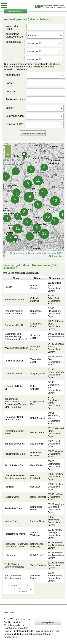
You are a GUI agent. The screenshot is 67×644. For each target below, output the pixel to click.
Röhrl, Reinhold (38, 418)
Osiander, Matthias (35, 300)
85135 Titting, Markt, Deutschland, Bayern (55, 287)
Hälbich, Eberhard (35, 477)
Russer (8, 287)
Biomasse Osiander (14, 300)
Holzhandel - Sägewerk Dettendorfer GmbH (16, 545)
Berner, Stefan (38, 432)
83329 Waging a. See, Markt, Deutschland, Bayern (56, 508)
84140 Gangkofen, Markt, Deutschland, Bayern (54, 387)
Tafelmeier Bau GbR (15, 361)
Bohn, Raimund (38, 497)
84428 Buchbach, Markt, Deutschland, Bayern (57, 348)
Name (37, 278)
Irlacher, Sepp (37, 521)
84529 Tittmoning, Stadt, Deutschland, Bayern (57, 325)
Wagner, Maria (38, 373)
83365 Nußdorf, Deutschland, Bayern (56, 497)
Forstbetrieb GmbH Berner (14, 432)
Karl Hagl (9, 487)
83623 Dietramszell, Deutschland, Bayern (54, 465)
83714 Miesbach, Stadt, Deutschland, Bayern (56, 432)
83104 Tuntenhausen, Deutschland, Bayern (55, 577)
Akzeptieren (48, 622)
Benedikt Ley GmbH (15, 444)
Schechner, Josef (36, 337)
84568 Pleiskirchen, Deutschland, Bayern (54, 312)
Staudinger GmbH (14, 325)
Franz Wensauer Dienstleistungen (13, 577)
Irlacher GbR (11, 521)
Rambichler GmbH (14, 508)
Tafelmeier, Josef (36, 361)
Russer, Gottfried (35, 287)
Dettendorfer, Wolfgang (37, 545)
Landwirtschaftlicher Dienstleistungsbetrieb (16, 477)
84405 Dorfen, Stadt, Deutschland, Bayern (55, 361)
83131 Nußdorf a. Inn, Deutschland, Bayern (57, 545)
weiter (23, 592)
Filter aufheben (39, 19)
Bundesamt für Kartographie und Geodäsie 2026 (37, 253)
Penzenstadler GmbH (15, 454)
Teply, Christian (38, 565)
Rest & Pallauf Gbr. (14, 465)
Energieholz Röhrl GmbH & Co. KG (14, 418)
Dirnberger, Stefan (36, 312)
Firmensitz (55, 278)
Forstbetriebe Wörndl (15, 534)
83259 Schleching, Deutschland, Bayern (54, 521)
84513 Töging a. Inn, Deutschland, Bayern (57, 336)
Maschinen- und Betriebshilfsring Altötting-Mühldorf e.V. (16, 336)
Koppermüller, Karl (37, 403)
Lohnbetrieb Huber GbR (14, 387)
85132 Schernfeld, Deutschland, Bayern (54, 300)
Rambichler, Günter (36, 508)
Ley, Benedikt (37, 444)
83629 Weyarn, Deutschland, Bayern (55, 454)
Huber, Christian (35, 387)
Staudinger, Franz (36, 325)
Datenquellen (56, 256)
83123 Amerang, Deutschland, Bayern (56, 565)
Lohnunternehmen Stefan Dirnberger (14, 312)
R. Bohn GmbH (12, 497)
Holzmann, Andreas (36, 454)
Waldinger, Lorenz (36, 348)
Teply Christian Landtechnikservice (14, 565)
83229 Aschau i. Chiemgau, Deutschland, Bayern (56, 534)
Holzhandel (10, 555)
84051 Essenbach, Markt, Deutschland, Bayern (54, 418)
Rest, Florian (37, 465)
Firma (16, 278)
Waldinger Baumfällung (16, 348)
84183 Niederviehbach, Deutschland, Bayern (56, 373)
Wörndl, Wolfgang (35, 534)
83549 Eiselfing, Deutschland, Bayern (56, 477)
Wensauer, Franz (36, 577)
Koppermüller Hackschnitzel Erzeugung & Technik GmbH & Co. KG (15, 403)
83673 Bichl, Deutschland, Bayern (54, 444)
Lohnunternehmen (14, 373)
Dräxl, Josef (36, 555)
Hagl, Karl (35, 487)
